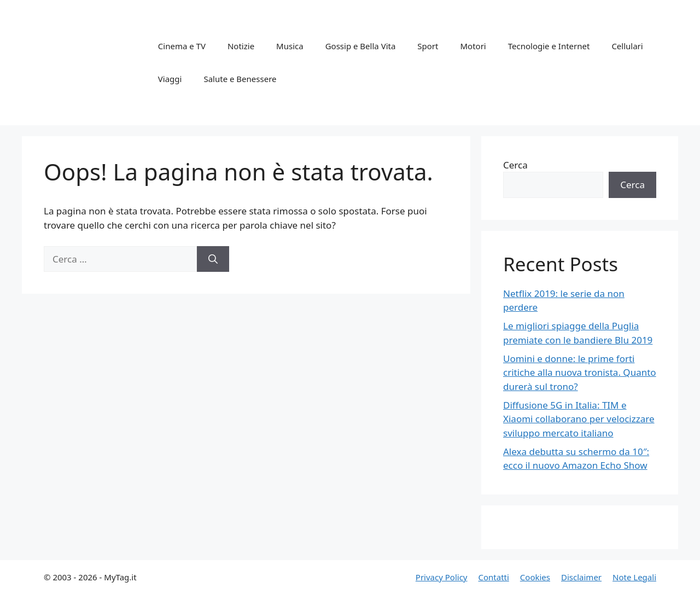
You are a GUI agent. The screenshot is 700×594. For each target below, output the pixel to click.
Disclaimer (581, 577)
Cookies (535, 577)
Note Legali (634, 577)
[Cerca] (213, 259)
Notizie (241, 46)
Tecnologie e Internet (549, 46)
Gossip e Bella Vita (361, 46)
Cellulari (627, 46)
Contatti (493, 577)
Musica (290, 46)
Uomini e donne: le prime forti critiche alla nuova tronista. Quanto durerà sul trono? (580, 372)
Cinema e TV (182, 46)
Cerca (515, 165)
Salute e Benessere (240, 79)
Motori (473, 46)
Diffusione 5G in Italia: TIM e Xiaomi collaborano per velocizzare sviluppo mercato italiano (579, 419)
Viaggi (170, 79)
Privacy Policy (442, 577)
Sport (428, 46)
